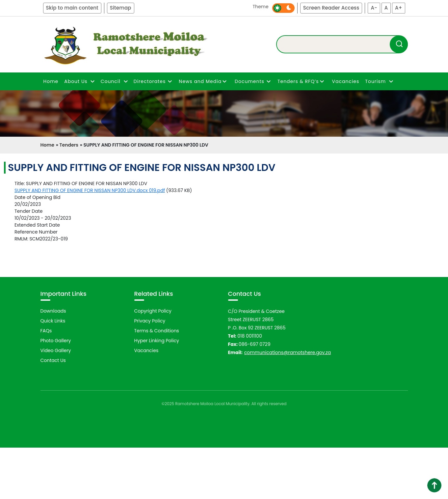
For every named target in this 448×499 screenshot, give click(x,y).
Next (420, 306)
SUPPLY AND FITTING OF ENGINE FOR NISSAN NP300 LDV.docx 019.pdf (90, 190)
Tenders (69, 145)
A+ (398, 8)
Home (51, 81)
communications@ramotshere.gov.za (288, 403)
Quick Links (53, 372)
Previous (32, 306)
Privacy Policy (150, 372)
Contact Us (53, 411)
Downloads (53, 362)
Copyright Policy (153, 362)
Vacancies (346, 81)
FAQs (46, 382)
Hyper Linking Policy (157, 392)
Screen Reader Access (331, 8)
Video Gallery (56, 402)
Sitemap (121, 8)
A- (374, 8)
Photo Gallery (56, 392)
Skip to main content (72, 8)
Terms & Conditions (157, 382)
